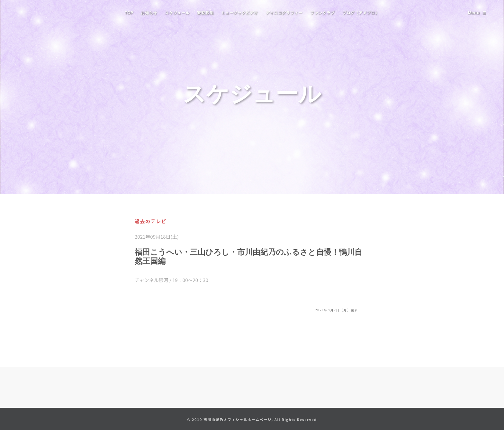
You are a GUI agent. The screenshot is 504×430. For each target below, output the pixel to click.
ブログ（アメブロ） (361, 13)
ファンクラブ (322, 13)
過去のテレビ (151, 221)
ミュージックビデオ (239, 13)
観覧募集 (205, 13)
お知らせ (149, 13)
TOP (129, 13)
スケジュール (177, 13)
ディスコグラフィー (284, 13)
